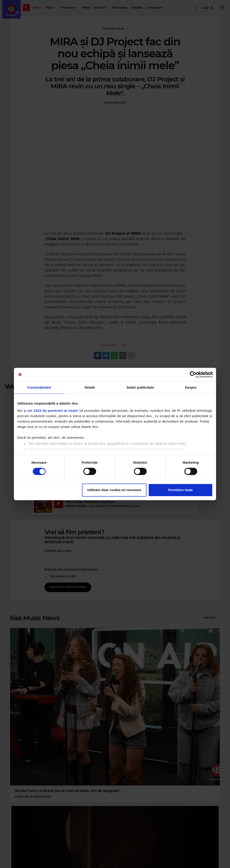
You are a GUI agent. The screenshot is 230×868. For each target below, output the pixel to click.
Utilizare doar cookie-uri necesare (114, 490)
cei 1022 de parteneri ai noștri (53, 411)
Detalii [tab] (90, 387)
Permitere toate (180, 490)
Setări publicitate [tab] (140, 387)
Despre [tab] (191, 387)
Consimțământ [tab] (39, 387)
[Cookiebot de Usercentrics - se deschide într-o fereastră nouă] (193, 374)
